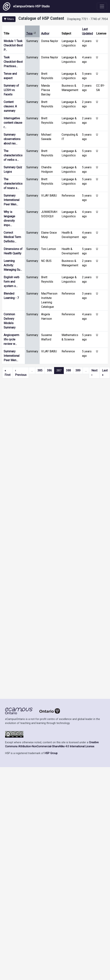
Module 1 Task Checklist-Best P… (13, 45)
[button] (9, 19)
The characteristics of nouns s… (13, 184)
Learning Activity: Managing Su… (13, 265)
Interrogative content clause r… (13, 123)
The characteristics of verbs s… (13, 155)
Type (31, 33)
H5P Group (51, 753)
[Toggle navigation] (102, 6)
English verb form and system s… (12, 282)
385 (40, 370)
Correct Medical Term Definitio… (12, 237)
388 (68, 370)
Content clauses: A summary (10, 106)
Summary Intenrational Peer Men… (12, 200)
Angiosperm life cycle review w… (11, 339)
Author (45, 33)
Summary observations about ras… (12, 139)
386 (49, 370)
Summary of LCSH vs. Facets (11, 90)
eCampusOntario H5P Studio (26, 6)
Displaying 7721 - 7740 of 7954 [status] (87, 19)
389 (78, 370)
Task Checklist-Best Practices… (13, 62)
